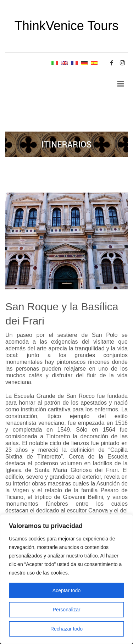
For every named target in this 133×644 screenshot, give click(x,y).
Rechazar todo (66, 629)
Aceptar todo (66, 590)
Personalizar (67, 610)
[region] (66, 579)
